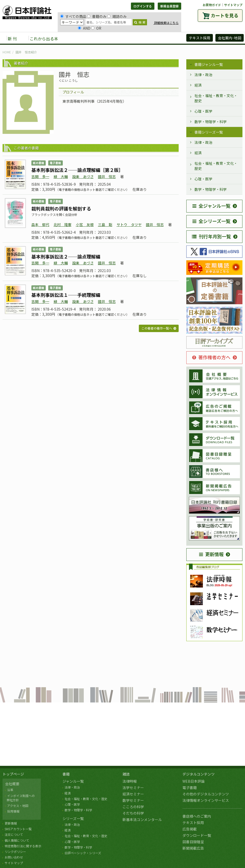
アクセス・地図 (18, 806)
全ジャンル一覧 (211, 206)
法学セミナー (133, 788)
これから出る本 (44, 39)
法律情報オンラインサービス (206, 800)
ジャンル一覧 (73, 781)
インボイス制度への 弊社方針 (20, 798)
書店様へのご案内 (197, 816)
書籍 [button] (74, 38)
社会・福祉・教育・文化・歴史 (216, 98)
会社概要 (12, 784)
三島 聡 (105, 225)
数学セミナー (133, 800)
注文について (14, 834)
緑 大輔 (61, 177)
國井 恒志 (107, 177)
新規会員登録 (169, 6)
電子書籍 (190, 788)
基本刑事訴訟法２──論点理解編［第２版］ (77, 170)
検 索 (140, 22)
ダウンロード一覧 (197, 835)
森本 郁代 (40, 225)
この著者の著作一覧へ (157, 328)
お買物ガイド (212, 5)
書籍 (66, 774)
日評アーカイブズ (164, 38)
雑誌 (126, 774)
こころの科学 (133, 807)
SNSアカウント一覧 (18, 829)
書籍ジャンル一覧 (209, 64)
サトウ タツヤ (129, 225)
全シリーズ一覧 (211, 221)
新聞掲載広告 (193, 848)
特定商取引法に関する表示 (23, 846)
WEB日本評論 (194, 781)
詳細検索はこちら (166, 23)
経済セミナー (133, 794)
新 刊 (12, 39)
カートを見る (225, 15)
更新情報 (211, 554)
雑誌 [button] (91, 38)
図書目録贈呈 (193, 842)
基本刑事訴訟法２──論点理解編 (66, 256)
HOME (7, 52)
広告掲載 (190, 829)
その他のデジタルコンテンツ (206, 794)
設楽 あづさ (83, 177)
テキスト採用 (193, 823)
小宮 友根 (85, 225)
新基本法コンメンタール (142, 819)
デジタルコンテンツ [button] (122, 38)
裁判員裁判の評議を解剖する (61, 208)
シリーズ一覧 (73, 818)
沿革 (10, 790)
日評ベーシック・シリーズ (83, 853)
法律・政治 (203, 75)
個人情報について (17, 840)
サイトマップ (233, 5)
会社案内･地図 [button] (230, 38)
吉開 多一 (40, 177)
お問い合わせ (14, 857)
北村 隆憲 (63, 225)
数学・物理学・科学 (211, 122)
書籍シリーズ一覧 (209, 132)
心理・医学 (203, 111)
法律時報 (130, 781)
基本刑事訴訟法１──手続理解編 (66, 295)
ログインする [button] (143, 6)
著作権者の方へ (211, 357)
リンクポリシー (15, 852)
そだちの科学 (133, 813)
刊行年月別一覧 (211, 236)
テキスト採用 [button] (200, 38)
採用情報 (13, 811)
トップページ (13, 774)
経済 (198, 85)
